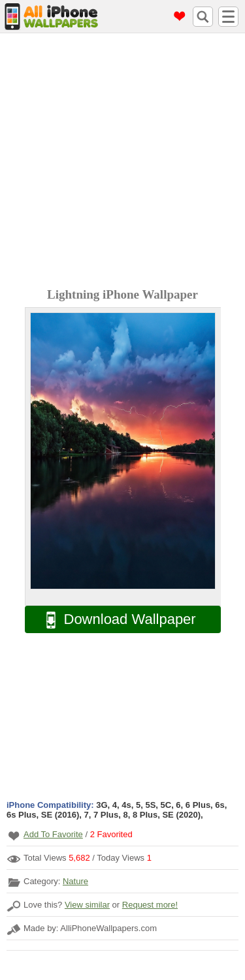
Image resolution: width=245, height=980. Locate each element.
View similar (87, 905)
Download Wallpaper (114, 620)
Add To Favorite (53, 834)
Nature (75, 881)
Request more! (150, 905)
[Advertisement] (122, 162)
